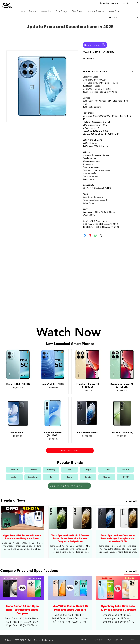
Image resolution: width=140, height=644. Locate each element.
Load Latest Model (70, 450)
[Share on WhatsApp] (96, 235)
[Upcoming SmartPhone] (69, 486)
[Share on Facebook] (85, 235)
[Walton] (125, 470)
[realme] (14, 477)
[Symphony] (33, 477)
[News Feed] (95, 45)
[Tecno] (69, 477)
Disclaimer (131, 640)
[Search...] (119, 17)
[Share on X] (101, 235)
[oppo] (88, 470)
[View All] (131, 501)
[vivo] (69, 470)
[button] (130, 3)
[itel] (51, 477)
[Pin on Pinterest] (90, 235)
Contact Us (119, 640)
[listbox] (130, 3)
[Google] (107, 477)
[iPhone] (14, 470)
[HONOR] (125, 477)
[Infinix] (88, 477)
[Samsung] (51, 470)
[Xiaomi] (107, 470)
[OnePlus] (33, 470)
